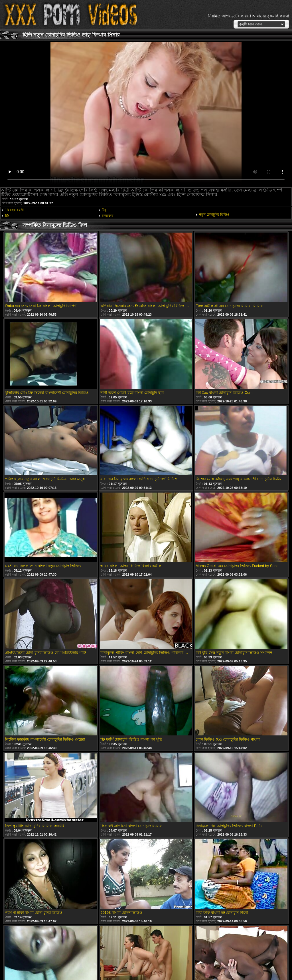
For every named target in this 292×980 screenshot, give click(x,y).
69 (7, 216)
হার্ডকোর (108, 216)
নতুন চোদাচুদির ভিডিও (214, 215)
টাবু (104, 210)
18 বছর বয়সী (14, 210)
